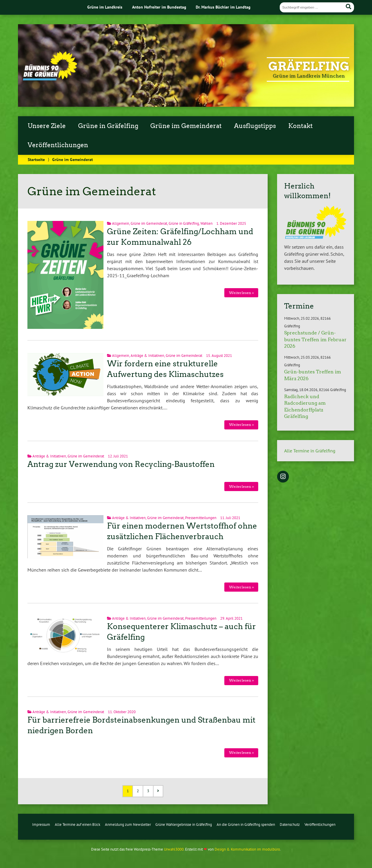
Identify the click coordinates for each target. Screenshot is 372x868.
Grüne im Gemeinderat (186, 126)
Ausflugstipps (255, 126)
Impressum (41, 824)
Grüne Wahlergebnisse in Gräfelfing (184, 824)
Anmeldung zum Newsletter (128, 824)
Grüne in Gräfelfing (108, 126)
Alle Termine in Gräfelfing (310, 451)
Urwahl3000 (174, 849)
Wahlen (206, 223)
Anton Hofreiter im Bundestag (159, 7)
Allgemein (121, 223)
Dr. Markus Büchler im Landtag (223, 7)
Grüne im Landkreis (105, 7)
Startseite (36, 159)
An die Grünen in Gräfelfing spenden (246, 824)
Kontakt (301, 126)
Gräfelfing (309, 66)
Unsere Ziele (47, 126)
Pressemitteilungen (201, 518)
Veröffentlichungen (58, 145)
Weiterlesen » (241, 293)
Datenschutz (290, 824)
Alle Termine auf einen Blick (78, 824)
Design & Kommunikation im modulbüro (247, 849)
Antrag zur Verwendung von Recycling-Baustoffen (121, 464)
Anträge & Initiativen (147, 356)
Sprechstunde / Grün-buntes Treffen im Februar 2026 (315, 339)
